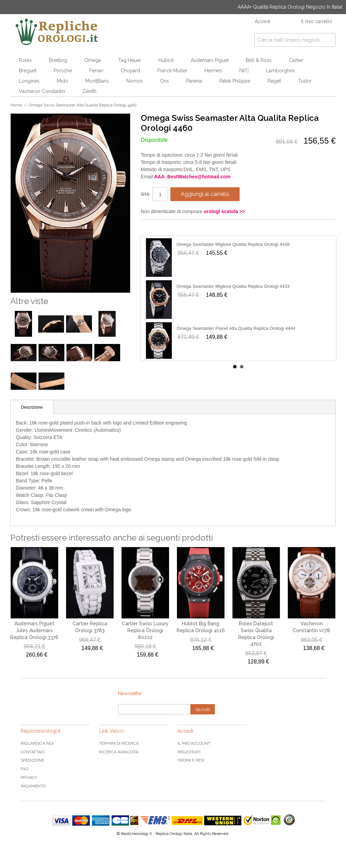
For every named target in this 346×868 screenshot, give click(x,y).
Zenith (89, 91)
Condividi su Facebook (153, 228)
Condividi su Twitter (167, 228)
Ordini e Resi (191, 760)
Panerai (194, 81)
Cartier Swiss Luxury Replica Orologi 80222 (145, 630)
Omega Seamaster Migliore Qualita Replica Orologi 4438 (233, 244)
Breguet (28, 71)
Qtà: (145, 194)
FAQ (24, 769)
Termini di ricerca (119, 743)
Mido (62, 81)
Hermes (213, 71)
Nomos (135, 81)
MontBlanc (97, 81)
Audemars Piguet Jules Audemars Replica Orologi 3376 (34, 630)
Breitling (58, 60)
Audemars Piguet (210, 60)
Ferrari (96, 71)
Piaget (274, 81)
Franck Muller (172, 71)
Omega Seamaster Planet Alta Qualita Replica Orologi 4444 (236, 328)
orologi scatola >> (224, 211)
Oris (165, 81)
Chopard (130, 71)
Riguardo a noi (37, 743)
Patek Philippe (235, 81)
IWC (244, 71)
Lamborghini (280, 71)
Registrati (189, 752)
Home (16, 105)
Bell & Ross (259, 60)
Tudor (305, 81)
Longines (29, 81)
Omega (93, 60)
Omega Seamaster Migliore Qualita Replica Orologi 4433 (233, 286)
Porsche (63, 71)
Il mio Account (194, 743)
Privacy (29, 777)
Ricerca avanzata (119, 752)
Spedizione (32, 760)
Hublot (166, 60)
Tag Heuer (130, 60)
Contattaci (33, 752)
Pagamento (33, 786)
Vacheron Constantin (42, 91)
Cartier (296, 60)
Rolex (25, 60)
